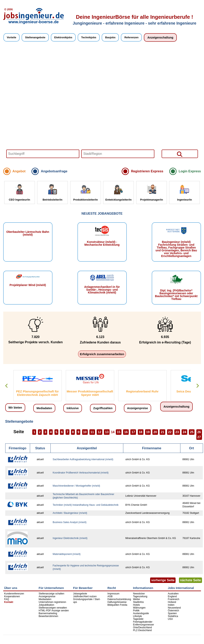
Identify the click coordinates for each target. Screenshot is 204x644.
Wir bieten (15, 408)
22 (170, 432)
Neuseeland (174, 608)
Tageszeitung (140, 596)
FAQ (7, 599)
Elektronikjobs (63, 37)
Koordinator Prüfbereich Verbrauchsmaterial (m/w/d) (81, 473)
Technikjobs (89, 37)
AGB (110, 596)
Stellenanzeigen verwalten (53, 608)
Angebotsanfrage (54, 171)
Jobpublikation (47, 605)
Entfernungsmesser (143, 625)
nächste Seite (190, 580)
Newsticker (139, 594)
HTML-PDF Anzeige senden (54, 611)
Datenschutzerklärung (119, 599)
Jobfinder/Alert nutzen (85, 596)
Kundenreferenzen (14, 594)
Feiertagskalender (143, 622)
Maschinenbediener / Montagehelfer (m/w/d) (76, 486)
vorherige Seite (163, 580)
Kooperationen (12, 596)
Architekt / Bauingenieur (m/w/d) (70, 513)
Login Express (190, 171)
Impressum (113, 594)
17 (133, 432)
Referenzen (131, 37)
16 (126, 432)
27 (199, 437)
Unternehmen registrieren (52, 602)
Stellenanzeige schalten (52, 594)
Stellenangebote (35, 37)
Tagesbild (138, 619)
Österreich (173, 611)
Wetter (137, 599)
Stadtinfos (138, 602)
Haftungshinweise (117, 602)
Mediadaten (44, 408)
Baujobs (110, 37)
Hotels (136, 605)
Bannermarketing (48, 613)
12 (99, 432)
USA (170, 619)
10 (85, 432)
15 (119, 432)
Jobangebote (80, 594)
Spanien (172, 613)
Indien (171, 605)
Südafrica (173, 616)
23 (177, 432)
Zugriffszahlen (103, 408)
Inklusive (73, 408)
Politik (136, 611)
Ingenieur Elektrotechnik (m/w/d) (70, 538)
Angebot (19, 171)
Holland (172, 602)
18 (141, 432)
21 (162, 432)
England (172, 596)
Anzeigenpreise (138, 408)
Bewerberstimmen (49, 616)
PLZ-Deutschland (142, 630)
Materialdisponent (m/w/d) (67, 554)
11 (92, 432)
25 (192, 432)
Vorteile (12, 37)
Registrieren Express (147, 171)
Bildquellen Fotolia (117, 605)
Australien (173, 594)
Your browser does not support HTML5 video (102, 106)
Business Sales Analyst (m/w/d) (70, 522)
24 (184, 432)
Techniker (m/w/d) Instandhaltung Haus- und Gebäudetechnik (86, 505)
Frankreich (174, 599)
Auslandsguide (141, 613)
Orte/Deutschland (142, 627)
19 (148, 432)
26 (199, 432)
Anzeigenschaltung (160, 37)
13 (107, 432)
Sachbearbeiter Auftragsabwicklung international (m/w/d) (83, 459)
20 (155, 432)
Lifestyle (137, 616)
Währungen (139, 608)
